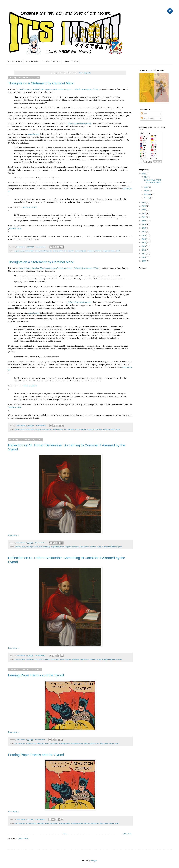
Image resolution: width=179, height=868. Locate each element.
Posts (144, 114)
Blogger (94, 861)
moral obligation (81, 251)
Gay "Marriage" (20, 743)
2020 (144, 221)
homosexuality (58, 251)
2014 (144, 243)
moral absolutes (69, 251)
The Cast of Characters (51, 61)
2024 (144, 206)
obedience (99, 251)
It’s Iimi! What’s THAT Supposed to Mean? (152, 181)
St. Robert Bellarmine (109, 547)
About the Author (32, 61)
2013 (144, 246)
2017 (144, 232)
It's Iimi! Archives (15, 61)
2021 (144, 217)
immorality (41, 743)
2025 (144, 203)
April (146, 187)
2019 (144, 224)
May (146, 177)
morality (87, 743)
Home (65, 834)
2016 (144, 235)
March (147, 191)
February (148, 194)
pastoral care (95, 743)
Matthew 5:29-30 (30, 207)
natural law (91, 251)
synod (118, 251)
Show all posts (85, 73)
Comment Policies (71, 61)
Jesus (47, 743)
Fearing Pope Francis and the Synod (36, 675)
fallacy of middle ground (44, 251)
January (147, 198)
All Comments (147, 119)
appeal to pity (19, 251)
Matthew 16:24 (15, 229)
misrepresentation (77, 743)
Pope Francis (84, 547)
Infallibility (46, 547)
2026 (144, 174)
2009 (144, 261)
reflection (93, 547)
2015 (144, 239)
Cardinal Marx (30, 251)
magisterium (55, 547)
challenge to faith (32, 547)
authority (18, 547)
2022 (144, 213)
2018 (144, 228)
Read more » (13, 535)
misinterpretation (65, 743)
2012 (144, 250)
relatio (113, 251)
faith (40, 547)
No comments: (41, 247)
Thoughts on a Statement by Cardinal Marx (41, 83)
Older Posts (127, 834)
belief (23, 547)
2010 (144, 257)
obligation (106, 251)
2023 (144, 210)
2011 (144, 254)
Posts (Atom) (23, 838)
